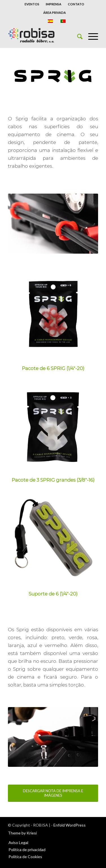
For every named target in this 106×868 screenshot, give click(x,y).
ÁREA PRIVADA (55, 13)
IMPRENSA (54, 4)
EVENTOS (32, 4)
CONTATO (76, 4)
